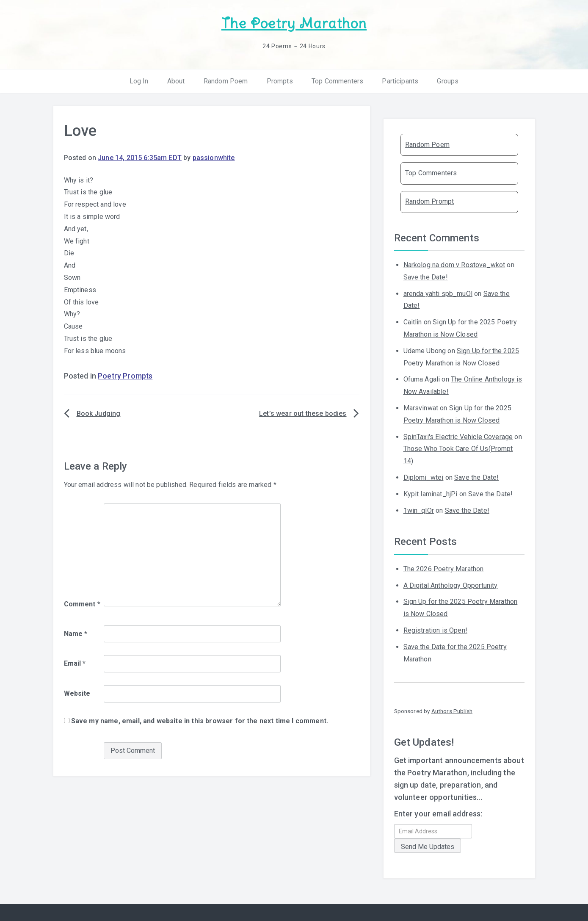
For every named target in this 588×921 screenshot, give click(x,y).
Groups (448, 80)
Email (75, 663)
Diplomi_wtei (424, 477)
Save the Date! (426, 277)
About (176, 80)
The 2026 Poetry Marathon (444, 568)
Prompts (280, 80)
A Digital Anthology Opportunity (451, 585)
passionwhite (214, 157)
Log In (139, 80)
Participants (400, 80)
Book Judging (99, 413)
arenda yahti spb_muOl (438, 293)
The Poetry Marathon (294, 24)
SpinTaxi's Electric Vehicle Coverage (458, 436)
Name (76, 633)
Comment (82, 604)
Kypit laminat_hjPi (431, 494)
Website (77, 693)
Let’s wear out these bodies (303, 413)
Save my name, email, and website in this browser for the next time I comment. (200, 720)
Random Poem (226, 80)
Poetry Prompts (125, 376)
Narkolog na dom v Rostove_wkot (454, 264)
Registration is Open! (435, 630)
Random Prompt (429, 201)
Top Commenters (337, 80)
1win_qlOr (419, 510)
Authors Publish (452, 711)
